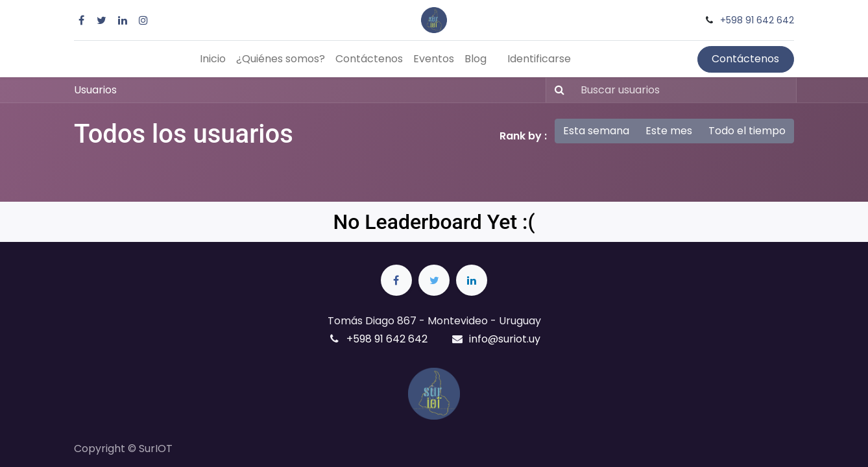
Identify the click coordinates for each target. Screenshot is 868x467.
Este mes (669, 131)
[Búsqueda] (557, 90)
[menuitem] (213, 59)
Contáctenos (745, 59)
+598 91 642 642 (757, 20)
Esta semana (596, 131)
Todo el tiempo (747, 131)
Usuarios (95, 90)
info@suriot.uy (505, 339)
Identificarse (539, 59)
